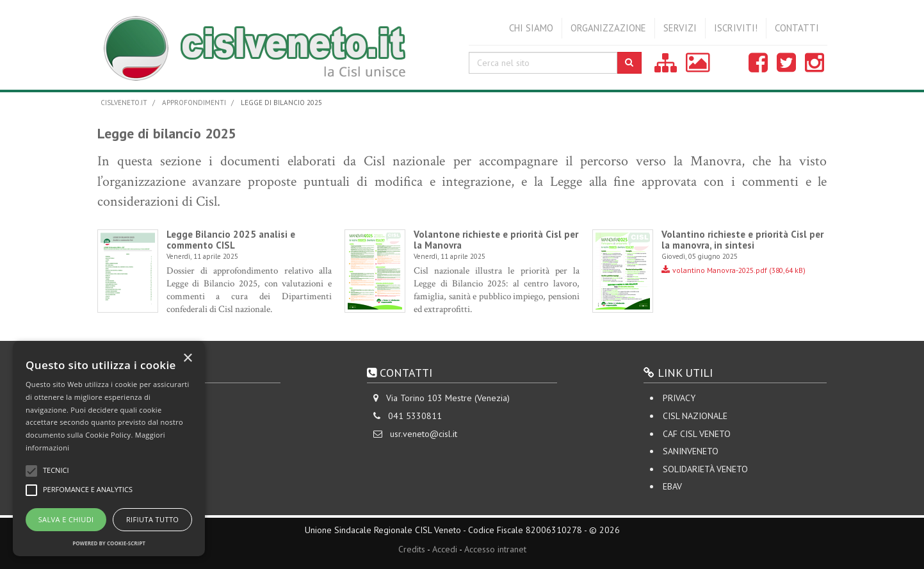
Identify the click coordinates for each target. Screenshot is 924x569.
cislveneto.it (124, 103)
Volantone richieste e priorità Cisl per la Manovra (496, 240)
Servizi (680, 28)
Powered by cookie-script (109, 543)
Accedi (445, 549)
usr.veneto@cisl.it (424, 434)
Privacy (679, 398)
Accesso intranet (495, 549)
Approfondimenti (194, 103)
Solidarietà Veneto (705, 469)
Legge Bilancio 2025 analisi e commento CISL (231, 240)
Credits (412, 549)
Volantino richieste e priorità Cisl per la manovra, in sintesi (742, 240)
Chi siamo (531, 28)
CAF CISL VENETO (697, 434)
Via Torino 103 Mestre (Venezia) (448, 398)
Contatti (797, 28)
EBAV (672, 486)
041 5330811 (415, 416)
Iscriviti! (736, 28)
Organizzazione (608, 28)
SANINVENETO (691, 451)
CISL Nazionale (695, 416)
